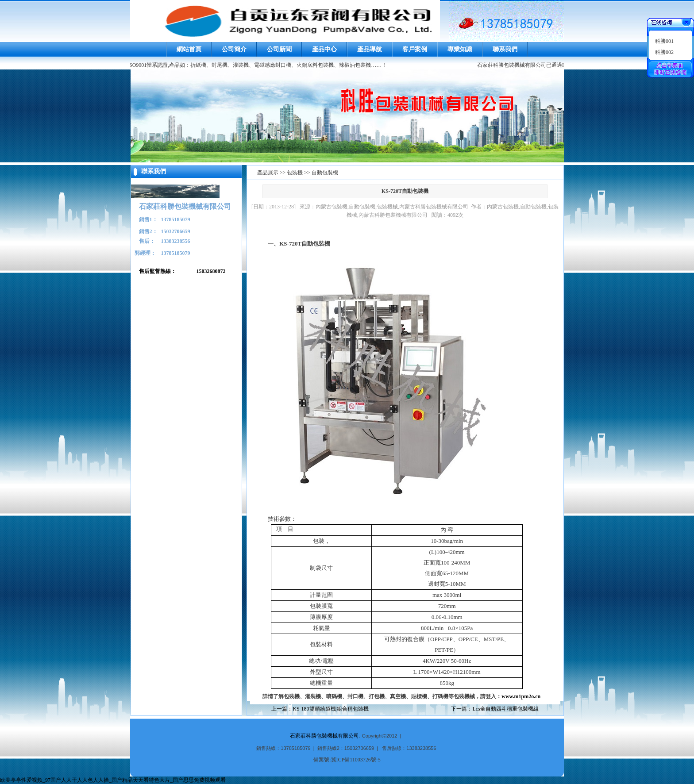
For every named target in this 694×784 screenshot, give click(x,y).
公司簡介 (234, 49)
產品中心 (324, 49)
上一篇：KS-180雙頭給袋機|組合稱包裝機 (320, 709)
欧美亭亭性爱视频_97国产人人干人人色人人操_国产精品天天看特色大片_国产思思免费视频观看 (113, 780)
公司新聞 (279, 49)
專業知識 (460, 49)
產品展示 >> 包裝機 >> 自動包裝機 (298, 173)
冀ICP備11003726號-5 (356, 760)
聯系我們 (505, 49)
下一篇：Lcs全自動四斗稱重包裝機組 (495, 709)
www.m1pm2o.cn (521, 696)
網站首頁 (189, 49)
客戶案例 (415, 49)
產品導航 (370, 49)
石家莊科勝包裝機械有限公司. (325, 736)
